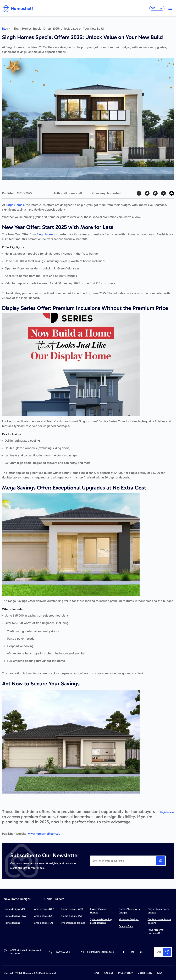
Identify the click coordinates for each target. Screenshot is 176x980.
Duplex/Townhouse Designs (130, 911)
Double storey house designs (159, 921)
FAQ (159, 973)
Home (96, 973)
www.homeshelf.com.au (44, 834)
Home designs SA (42, 916)
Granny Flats (126, 926)
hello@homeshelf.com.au (101, 952)
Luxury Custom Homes (99, 911)
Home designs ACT (72, 909)
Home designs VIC (14, 909)
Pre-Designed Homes (73, 923)
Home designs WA (72, 916)
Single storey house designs (159, 911)
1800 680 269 (63, 952)
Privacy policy (125, 973)
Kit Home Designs (129, 919)
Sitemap (109, 973)
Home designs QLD (43, 909)
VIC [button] (157, 8)
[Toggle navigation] (169, 8)
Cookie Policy (145, 973)
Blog (5, 29)
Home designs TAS (43, 923)
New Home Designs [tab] (17, 899)
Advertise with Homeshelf (156, 931)
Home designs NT (14, 923)
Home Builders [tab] (54, 899)
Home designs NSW (15, 916)
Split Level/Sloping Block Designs (101, 921)
